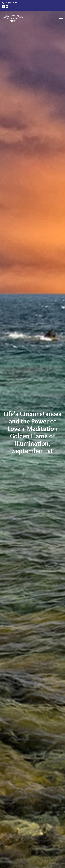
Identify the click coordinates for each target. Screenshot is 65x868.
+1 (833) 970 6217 (13, 3)
